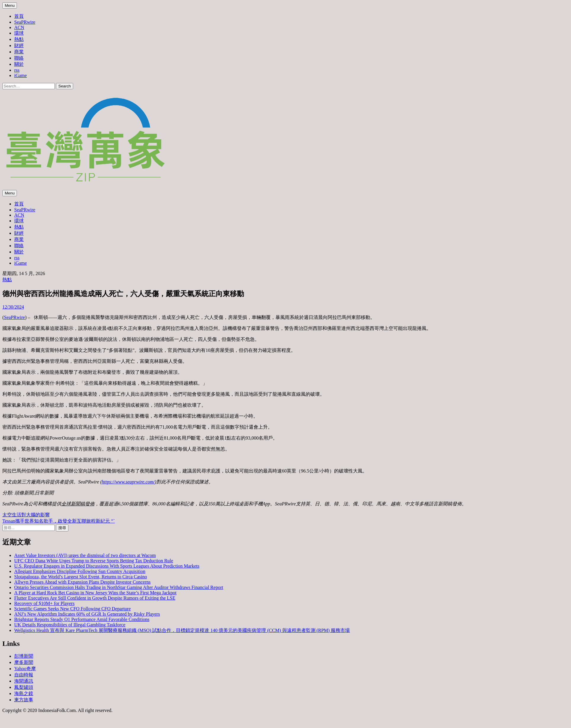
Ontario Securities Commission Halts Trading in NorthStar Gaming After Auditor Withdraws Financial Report (119, 587)
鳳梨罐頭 (24, 687)
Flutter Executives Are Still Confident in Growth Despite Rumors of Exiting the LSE (95, 598)
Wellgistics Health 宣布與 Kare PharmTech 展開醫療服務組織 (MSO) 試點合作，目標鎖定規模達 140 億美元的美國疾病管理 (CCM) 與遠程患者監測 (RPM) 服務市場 (182, 630)
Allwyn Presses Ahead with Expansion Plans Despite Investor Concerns (82, 582)
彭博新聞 (24, 656)
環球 (19, 33)
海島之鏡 (24, 693)
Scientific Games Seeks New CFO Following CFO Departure (72, 609)
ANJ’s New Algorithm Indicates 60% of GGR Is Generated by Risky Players (87, 614)
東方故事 (24, 700)
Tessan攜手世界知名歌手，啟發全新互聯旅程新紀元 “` (59, 521)
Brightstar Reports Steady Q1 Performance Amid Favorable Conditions (82, 619)
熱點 (19, 39)
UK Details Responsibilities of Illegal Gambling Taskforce (70, 625)
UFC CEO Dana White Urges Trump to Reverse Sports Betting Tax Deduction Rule (94, 561)
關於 (19, 64)
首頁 (19, 16)
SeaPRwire (25, 22)
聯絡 (19, 58)
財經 (19, 45)
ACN (19, 27)
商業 (19, 52)
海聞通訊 (24, 681)
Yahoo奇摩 (25, 669)
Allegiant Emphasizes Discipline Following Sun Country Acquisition (80, 571)
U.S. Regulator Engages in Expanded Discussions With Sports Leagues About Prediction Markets (107, 566)
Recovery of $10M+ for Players (44, 603)
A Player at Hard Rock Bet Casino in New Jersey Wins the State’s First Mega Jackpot (95, 593)
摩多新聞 (24, 662)
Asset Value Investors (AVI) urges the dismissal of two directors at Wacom (85, 555)
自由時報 (24, 675)
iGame (21, 75)
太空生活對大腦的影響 (26, 515)
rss (17, 70)
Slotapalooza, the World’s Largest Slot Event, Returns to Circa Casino (81, 577)
